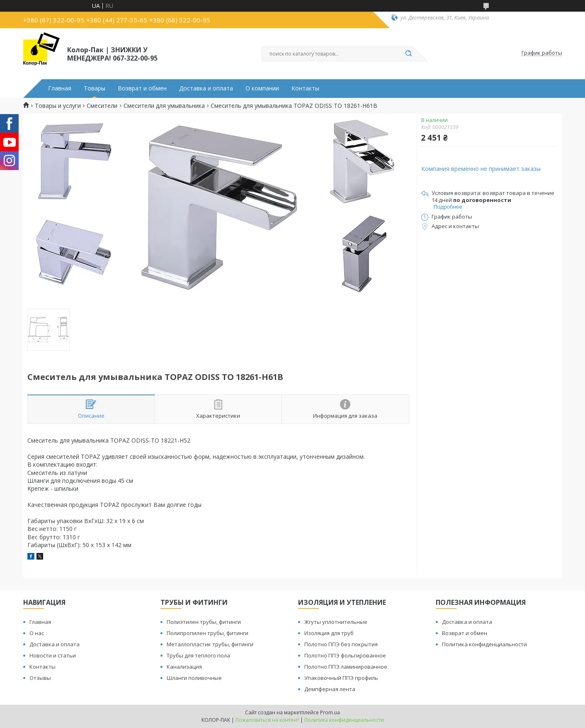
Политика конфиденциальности (484, 644)
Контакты (305, 88)
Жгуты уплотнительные (336, 622)
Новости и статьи (53, 655)
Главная (60, 88)
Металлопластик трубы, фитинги (210, 644)
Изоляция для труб (329, 633)
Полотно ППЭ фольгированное (345, 655)
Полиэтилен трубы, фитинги (204, 622)
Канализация (184, 667)
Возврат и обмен (142, 88)
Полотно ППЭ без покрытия (341, 644)
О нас (37, 633)
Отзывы (40, 678)
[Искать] (409, 54)
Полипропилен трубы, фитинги (208, 633)
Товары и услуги (58, 106)
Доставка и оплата (206, 88)
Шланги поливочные (194, 678)
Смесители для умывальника (164, 106)
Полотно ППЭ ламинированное (346, 667)
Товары (95, 88)
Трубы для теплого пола (198, 655)
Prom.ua (330, 712)
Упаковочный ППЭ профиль (341, 678)
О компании (262, 88)
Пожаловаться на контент (267, 720)
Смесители (102, 106)
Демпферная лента (330, 689)
